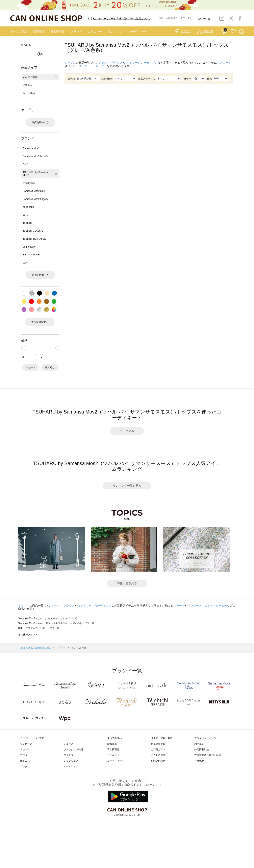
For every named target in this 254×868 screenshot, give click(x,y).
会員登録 (208, 31)
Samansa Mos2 (31, 148)
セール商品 (29, 93)
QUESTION (241, 32)
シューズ (69, 744)
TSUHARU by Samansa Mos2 (36, 174)
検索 (189, 18)
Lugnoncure (29, 247)
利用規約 (199, 744)
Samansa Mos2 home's (35, 156)
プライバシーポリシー (206, 738)
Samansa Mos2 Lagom (35, 199)
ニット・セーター (96, 66)
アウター (25, 755)
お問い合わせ (158, 761)
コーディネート (138, 31)
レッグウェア (71, 761)
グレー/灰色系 (79, 648)
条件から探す (205, 19)
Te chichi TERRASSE (34, 239)
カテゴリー (95, 31)
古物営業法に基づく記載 (208, 755)
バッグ (24, 766)
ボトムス (25, 761)
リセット (31, 367)
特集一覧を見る (127, 583)
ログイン (186, 31)
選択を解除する (40, 122)
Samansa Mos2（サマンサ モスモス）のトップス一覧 (47, 618)
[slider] (23, 348)
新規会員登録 (158, 744)
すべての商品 (19, 31)
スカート (225, 63)
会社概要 (199, 761)
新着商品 (39, 31)
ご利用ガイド (158, 749)
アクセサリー (71, 755)
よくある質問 (158, 755)
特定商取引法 (202, 749)
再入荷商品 (57, 31)
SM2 (25, 164)
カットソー (131, 63)
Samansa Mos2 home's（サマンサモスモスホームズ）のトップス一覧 (56, 623)
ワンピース (74, 66)
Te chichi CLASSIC (33, 231)
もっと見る (127, 431)
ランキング (115, 31)
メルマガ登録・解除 (162, 738)
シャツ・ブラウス (110, 63)
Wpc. (26, 263)
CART (224, 30)
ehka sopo (28, 207)
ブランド (76, 31)
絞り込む (50, 367)
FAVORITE (233, 32)
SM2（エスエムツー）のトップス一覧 (39, 628)
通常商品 (28, 85)
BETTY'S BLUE (31, 255)
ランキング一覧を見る (127, 486)
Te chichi (28, 223)
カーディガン (149, 63)
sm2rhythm (29, 183)
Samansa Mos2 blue (34, 191)
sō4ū (25, 215)
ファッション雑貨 (73, 749)
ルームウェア (71, 766)
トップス (70, 63)
